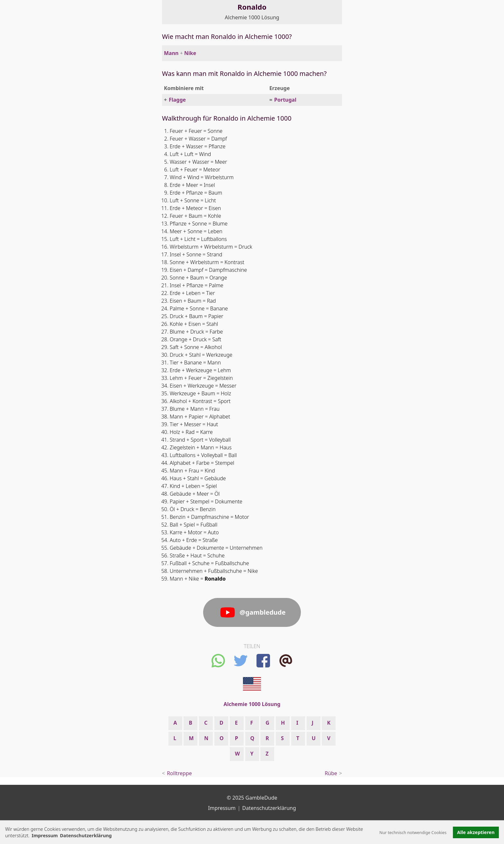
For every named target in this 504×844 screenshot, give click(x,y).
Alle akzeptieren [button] (476, 832)
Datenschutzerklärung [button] (86, 835)
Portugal (285, 100)
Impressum (45, 835)
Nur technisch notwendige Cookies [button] (413, 832)
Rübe (331, 773)
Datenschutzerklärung (269, 808)
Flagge (177, 100)
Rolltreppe (179, 773)
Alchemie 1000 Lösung (252, 17)
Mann (171, 53)
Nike (190, 53)
